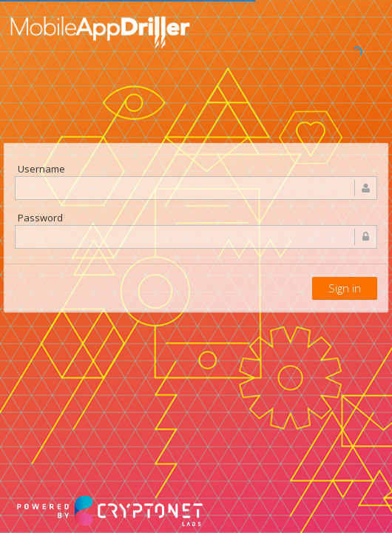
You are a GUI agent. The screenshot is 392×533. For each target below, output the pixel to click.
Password (40, 218)
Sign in (345, 288)
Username (41, 169)
